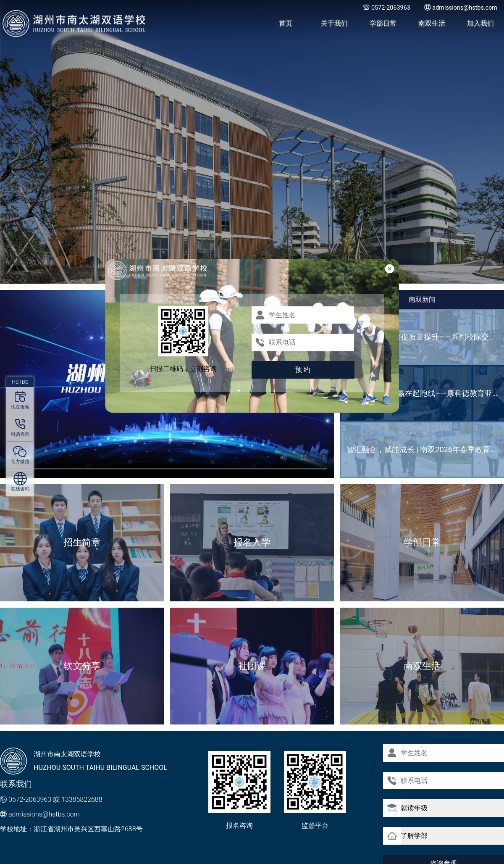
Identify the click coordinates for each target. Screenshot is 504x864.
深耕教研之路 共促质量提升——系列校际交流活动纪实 (425, 337)
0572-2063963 (30, 799)
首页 (286, 23)
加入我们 (480, 23)
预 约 (303, 370)
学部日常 (383, 23)
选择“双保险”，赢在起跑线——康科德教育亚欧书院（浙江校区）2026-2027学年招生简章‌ (425, 393)
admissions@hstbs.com (44, 814)
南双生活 (432, 23)
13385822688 (82, 799)
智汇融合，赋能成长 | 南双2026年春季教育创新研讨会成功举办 (425, 449)
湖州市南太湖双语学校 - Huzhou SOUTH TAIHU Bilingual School (75, 24)
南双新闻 (422, 299)
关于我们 (334, 23)
